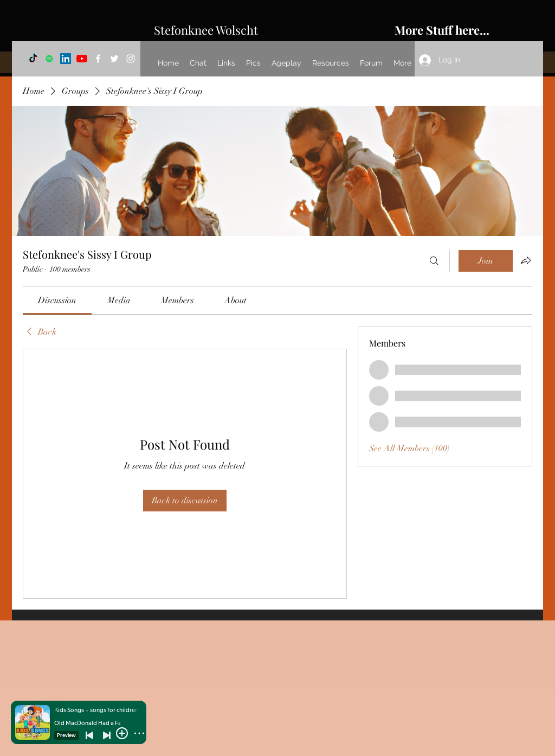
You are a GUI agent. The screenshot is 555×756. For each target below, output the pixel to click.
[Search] (434, 261)
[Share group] (526, 260)
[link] (57, 300)
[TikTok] (33, 59)
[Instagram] (131, 59)
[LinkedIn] (66, 59)
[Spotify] (49, 59)
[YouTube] (82, 59)
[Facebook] (98, 59)
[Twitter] (114, 59)
